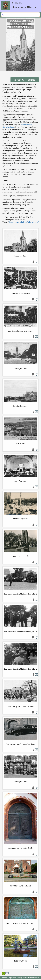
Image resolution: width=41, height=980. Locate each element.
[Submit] (3, 14)
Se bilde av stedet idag (24, 80)
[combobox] (20, 15)
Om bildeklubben (19, 3)
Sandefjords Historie (24, 7)
